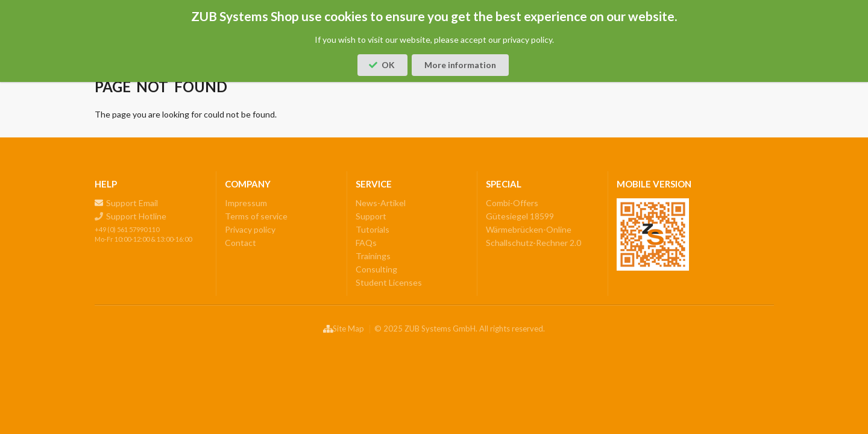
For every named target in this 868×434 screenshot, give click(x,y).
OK (382, 65)
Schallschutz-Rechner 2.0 (533, 243)
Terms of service (256, 216)
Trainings (373, 256)
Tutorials (373, 229)
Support (371, 216)
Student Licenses (389, 282)
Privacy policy (250, 229)
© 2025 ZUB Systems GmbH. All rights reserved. (460, 329)
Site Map (343, 330)
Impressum (246, 203)
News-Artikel (381, 203)
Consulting (376, 269)
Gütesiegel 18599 (520, 216)
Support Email (127, 203)
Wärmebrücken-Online (529, 229)
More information (460, 65)
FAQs (366, 243)
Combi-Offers (512, 203)
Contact (241, 243)
